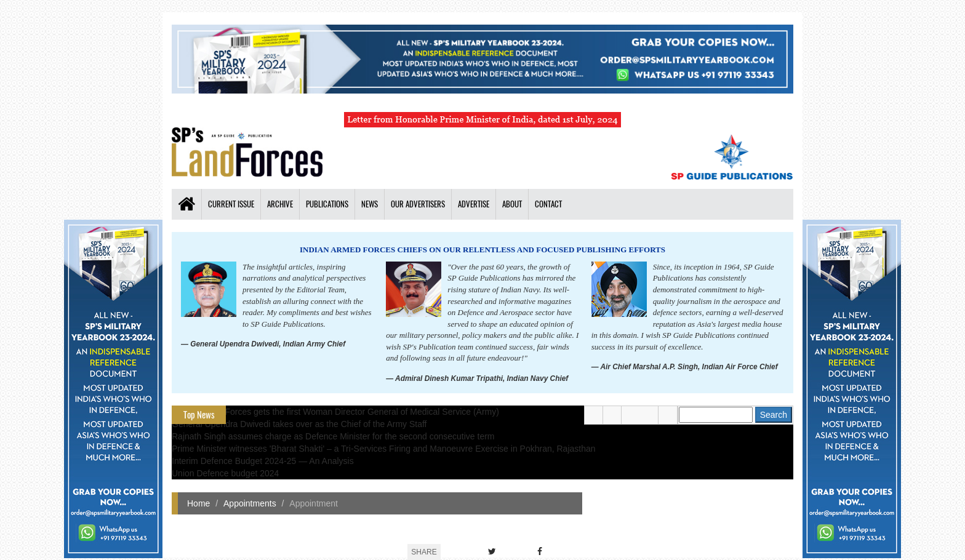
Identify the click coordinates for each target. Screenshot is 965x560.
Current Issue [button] (231, 204)
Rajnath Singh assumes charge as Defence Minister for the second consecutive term (333, 436)
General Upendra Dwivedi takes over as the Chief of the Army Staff (299, 424)
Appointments (250, 503)
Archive (280, 204)
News (370, 204)
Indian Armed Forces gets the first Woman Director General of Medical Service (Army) (335, 412)
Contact (548, 204)
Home (198, 503)
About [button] (512, 204)
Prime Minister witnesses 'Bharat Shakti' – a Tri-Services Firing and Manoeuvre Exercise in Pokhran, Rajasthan (384, 449)
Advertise (474, 204)
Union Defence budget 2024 (225, 473)
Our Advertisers (418, 204)
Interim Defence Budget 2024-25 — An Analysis (263, 461)
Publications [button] (327, 204)
